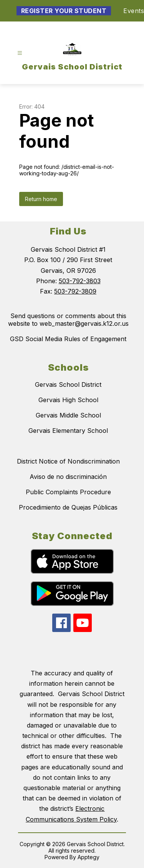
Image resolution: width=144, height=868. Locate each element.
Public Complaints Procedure (68, 492)
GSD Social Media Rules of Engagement (68, 339)
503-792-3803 (80, 281)
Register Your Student (64, 11)
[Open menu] (20, 53)
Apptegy (89, 857)
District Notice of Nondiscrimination (68, 461)
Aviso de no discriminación (68, 477)
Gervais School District (68, 384)
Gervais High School (68, 400)
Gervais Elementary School (68, 431)
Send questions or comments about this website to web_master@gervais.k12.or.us (68, 320)
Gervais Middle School (68, 415)
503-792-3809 (75, 291)
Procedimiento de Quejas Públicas (68, 507)
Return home (41, 199)
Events (134, 11)
